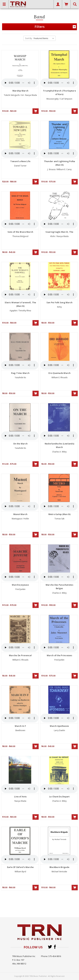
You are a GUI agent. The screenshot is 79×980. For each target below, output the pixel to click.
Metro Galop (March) (60, 514)
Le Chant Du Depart (59, 797)
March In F (20, 726)
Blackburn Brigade (59, 867)
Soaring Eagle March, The (59, 232)
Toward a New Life (20, 161)
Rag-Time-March (20, 373)
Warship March (20, 91)
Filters (55, 27)
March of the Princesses (59, 655)
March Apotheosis (59, 726)
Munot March (20, 514)
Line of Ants (20, 797)
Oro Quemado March (59, 373)
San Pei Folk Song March (60, 302)
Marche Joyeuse (20, 585)
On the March (20, 444)
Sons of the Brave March (20, 232)
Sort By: (29, 38)
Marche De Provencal (20, 655)
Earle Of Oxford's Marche (20, 867)
